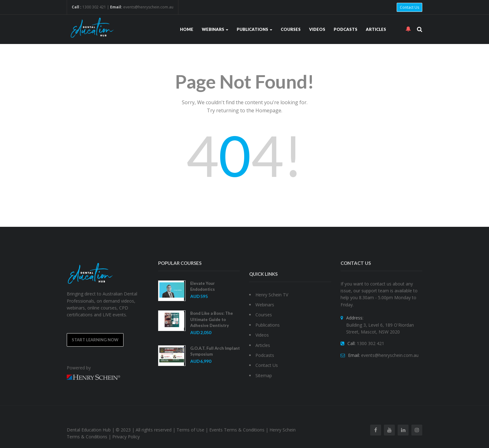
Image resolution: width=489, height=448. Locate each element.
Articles (376, 29)
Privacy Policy (126, 437)
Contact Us (409, 7)
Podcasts (346, 29)
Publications (254, 29)
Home (187, 29)
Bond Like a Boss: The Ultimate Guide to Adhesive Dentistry (212, 319)
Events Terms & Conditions (237, 430)
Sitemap (264, 375)
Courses (291, 29)
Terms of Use (190, 430)
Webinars (215, 29)
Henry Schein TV (272, 295)
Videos (317, 29)
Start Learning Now (95, 340)
